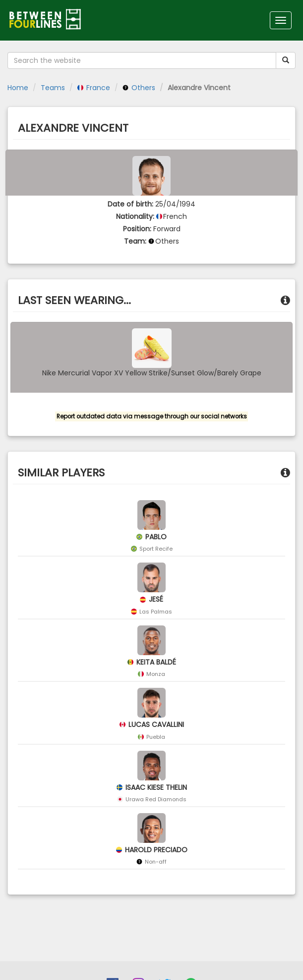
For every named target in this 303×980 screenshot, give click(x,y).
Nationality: (135, 216)
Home (18, 88)
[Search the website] (142, 60)
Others (139, 88)
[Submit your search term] (286, 60)
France (94, 88)
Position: (137, 229)
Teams (53, 88)
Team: (135, 241)
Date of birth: (130, 204)
